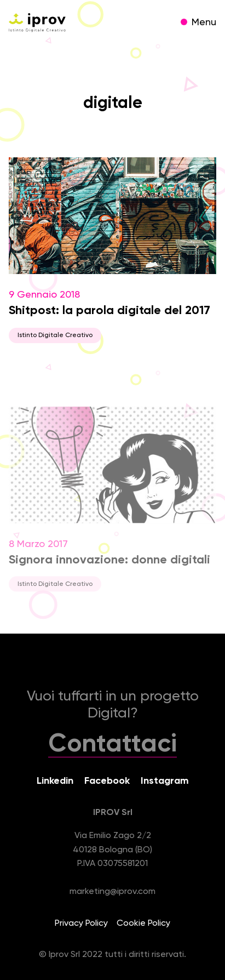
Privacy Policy (81, 924)
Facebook (107, 781)
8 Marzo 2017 (112, 505)
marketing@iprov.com (112, 892)
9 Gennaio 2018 (112, 250)
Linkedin (55, 781)
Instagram (165, 781)
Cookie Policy (143, 924)
